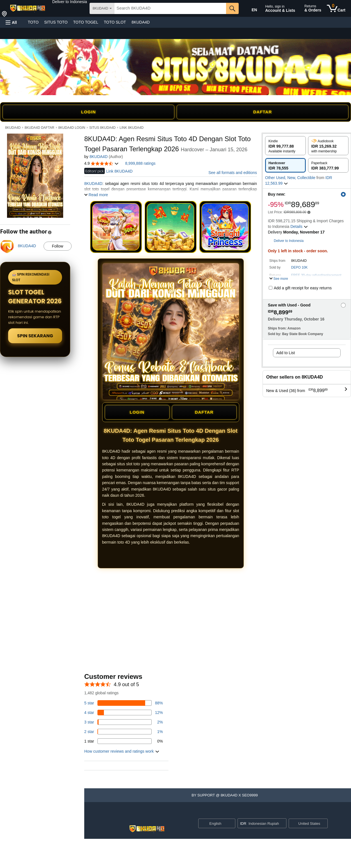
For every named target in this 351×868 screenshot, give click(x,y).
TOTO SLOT (115, 22)
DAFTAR (263, 112)
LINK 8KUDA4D (132, 128)
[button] (70, 2)
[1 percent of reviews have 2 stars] (124, 732)
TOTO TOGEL (86, 22)
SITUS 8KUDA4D (102, 128)
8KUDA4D (141, 22)
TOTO (33, 22)
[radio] (285, 146)
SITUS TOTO (56, 22)
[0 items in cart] (336, 8)
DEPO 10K (299, 267)
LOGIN (89, 112)
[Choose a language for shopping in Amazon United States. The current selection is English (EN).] (250, 9)
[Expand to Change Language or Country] (231, 824)
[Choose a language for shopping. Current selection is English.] (213, 823)
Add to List (286, 353)
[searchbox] (170, 8)
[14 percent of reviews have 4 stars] (124, 713)
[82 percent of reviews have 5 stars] (124, 703)
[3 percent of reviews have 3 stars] (124, 722)
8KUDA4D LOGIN (72, 128)
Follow (58, 246)
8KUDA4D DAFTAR (40, 128)
